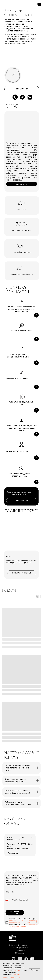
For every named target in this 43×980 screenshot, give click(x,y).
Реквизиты (22, 953)
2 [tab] (22, 575)
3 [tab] (27, 575)
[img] (23, 450)
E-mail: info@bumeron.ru (18, 848)
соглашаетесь (18, 970)
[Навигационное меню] (39, 5)
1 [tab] (18, 575)
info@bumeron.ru (22, 948)
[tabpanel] (21, 549)
